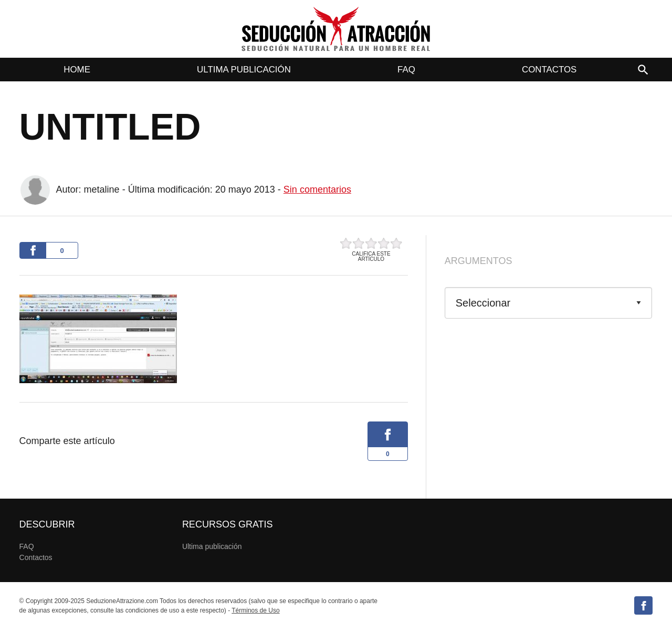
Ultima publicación (244, 70)
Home (77, 70)
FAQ (406, 70)
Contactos (549, 70)
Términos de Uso (255, 610)
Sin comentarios (317, 189)
